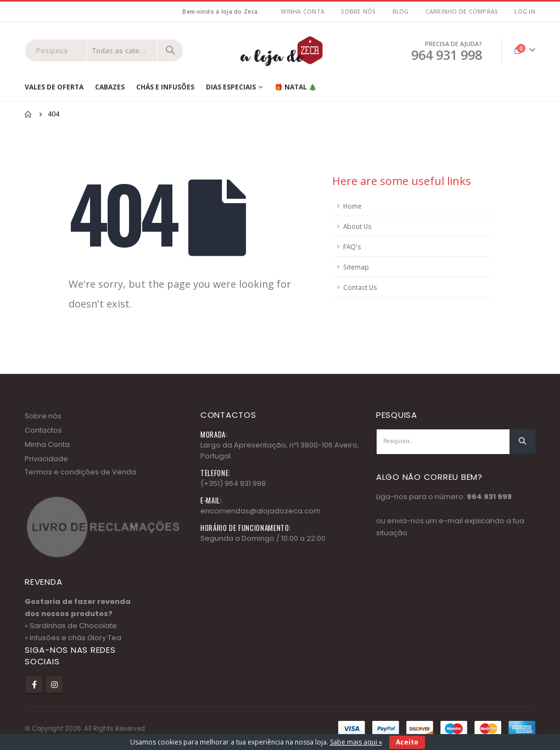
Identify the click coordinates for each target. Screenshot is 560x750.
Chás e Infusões (165, 87)
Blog (401, 12)
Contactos (43, 430)
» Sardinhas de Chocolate (71, 626)
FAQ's (352, 247)
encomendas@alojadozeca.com (261, 511)
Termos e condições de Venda (80, 472)
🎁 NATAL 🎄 (296, 87)
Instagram (54, 685)
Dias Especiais (231, 87)
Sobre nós (358, 12)
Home (352, 206)
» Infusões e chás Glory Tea (73, 638)
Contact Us (360, 287)
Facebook (34, 685)
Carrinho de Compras (462, 12)
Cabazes (110, 87)
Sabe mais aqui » (356, 742)
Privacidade (46, 459)
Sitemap (356, 267)
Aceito (407, 742)
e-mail (451, 521)
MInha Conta (303, 12)
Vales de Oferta (54, 87)
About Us (357, 226)
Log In (525, 12)
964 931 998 (489, 497)
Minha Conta (47, 444)
